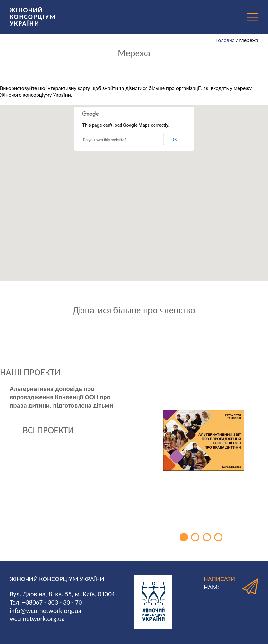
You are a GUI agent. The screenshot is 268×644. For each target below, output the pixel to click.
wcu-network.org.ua (37, 619)
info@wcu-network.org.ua (46, 611)
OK (174, 140)
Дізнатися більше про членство (134, 310)
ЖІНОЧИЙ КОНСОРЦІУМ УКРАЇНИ (33, 17)
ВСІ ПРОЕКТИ (48, 430)
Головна (226, 40)
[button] (154, 204)
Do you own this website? (105, 140)
